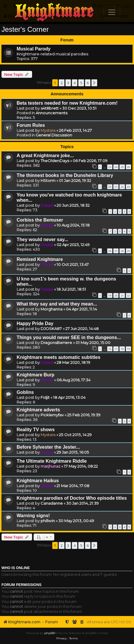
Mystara (48, 130)
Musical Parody (34, 49)
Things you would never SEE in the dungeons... (69, 337)
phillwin (48, 521)
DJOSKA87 (51, 329)
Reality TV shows (36, 430)
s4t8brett (50, 108)
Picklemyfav (52, 415)
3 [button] (68, 83)
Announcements (52, 113)
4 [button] (75, 83)
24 (116, 167)
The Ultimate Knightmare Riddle (52, 461)
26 (128, 167)
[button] (94, 83)
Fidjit (45, 397)
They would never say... (42, 239)
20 (110, 187)
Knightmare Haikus (38, 481)
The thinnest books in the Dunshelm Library (65, 175)
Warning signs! (33, 516)
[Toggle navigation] (112, 12)
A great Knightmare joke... (45, 156)
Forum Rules (31, 125)
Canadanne (52, 503)
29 (128, 251)
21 (116, 187)
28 (122, 251)
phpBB (49, 633)
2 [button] (61, 83)
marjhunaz (51, 466)
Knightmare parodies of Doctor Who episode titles (72, 498)
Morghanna (52, 309)
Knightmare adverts (38, 410)
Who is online (16, 568)
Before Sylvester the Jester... (48, 447)
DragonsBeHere (56, 343)
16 (110, 349)
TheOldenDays (55, 161)
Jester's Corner (25, 29)
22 (122, 187)
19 (110, 295)
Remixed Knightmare (40, 259)
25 (122, 167)
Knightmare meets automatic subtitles (59, 357)
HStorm (48, 180)
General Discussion (54, 135)
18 (122, 349)
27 (116, 251)
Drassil (47, 205)
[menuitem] (82, 622)
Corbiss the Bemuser (40, 220)
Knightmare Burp (35, 375)
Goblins (25, 392)
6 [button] (88, 83)
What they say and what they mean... (57, 304)
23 (110, 167)
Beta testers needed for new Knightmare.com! (67, 103)
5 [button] (81, 83)
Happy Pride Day (35, 323)
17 (116, 349)
